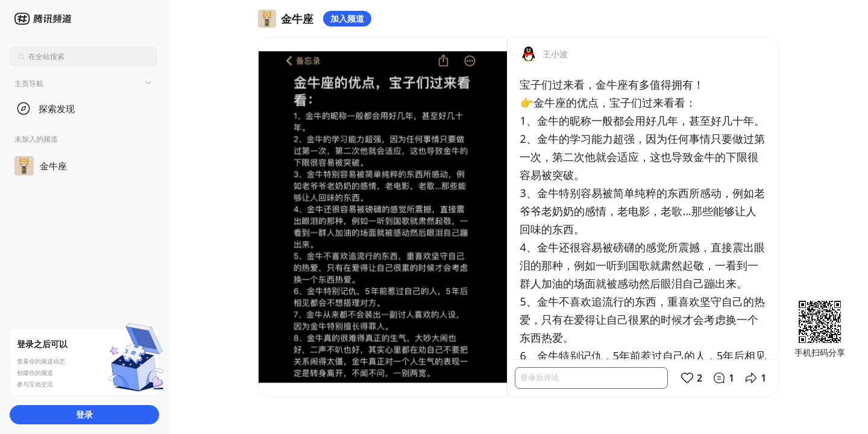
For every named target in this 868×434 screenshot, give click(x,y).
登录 (84, 414)
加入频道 (347, 18)
